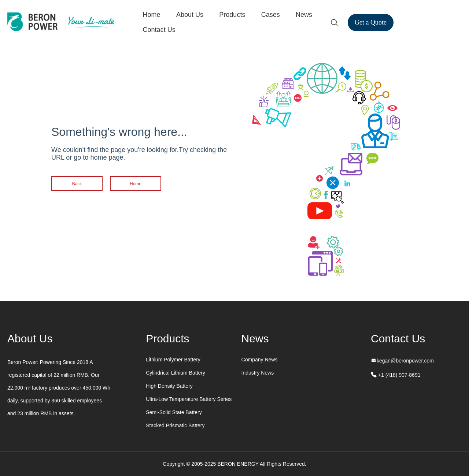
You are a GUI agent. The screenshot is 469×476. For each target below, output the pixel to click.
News (304, 15)
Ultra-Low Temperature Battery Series (189, 399)
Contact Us (159, 30)
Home (152, 15)
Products (232, 15)
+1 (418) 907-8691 (398, 375)
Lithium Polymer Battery (173, 360)
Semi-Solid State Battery (174, 412)
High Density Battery (169, 386)
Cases (271, 15)
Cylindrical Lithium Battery (176, 373)
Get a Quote (371, 22)
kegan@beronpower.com (405, 361)
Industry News (258, 373)
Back (77, 184)
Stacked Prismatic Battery (175, 425)
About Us (190, 15)
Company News (260, 360)
